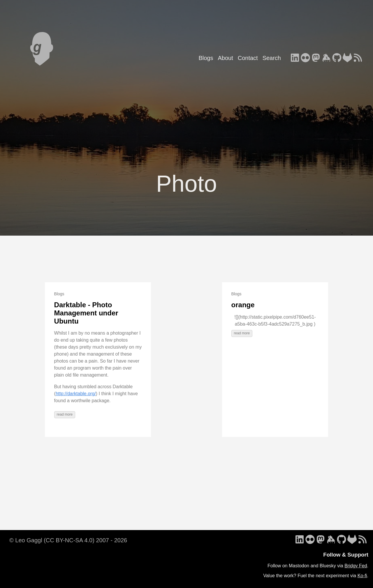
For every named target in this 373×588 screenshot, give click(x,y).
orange (243, 305)
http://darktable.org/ (76, 394)
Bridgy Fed (356, 566)
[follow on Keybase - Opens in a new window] (326, 58)
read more (65, 414)
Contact (248, 58)
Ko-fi (362, 576)
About (225, 58)
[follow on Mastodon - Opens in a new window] (316, 58)
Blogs (206, 58)
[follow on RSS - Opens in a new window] (358, 58)
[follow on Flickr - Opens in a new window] (305, 58)
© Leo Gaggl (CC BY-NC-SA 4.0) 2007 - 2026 (68, 540)
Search (272, 58)
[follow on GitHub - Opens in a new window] (337, 58)
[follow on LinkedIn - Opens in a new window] (295, 58)
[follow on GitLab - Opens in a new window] (347, 58)
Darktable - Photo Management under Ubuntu (86, 313)
